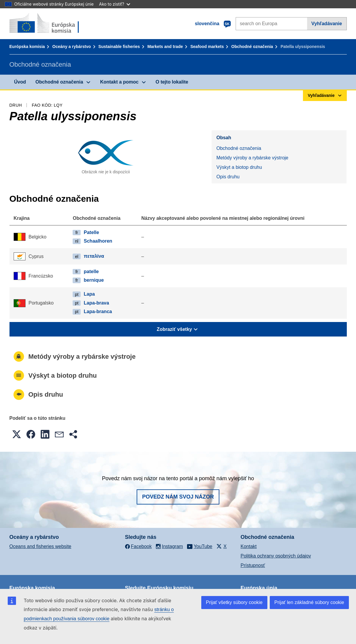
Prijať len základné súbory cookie (309, 602)
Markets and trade (165, 47)
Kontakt (249, 546)
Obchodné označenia (252, 47)
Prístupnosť (253, 565)
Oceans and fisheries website (40, 546)
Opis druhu (228, 177)
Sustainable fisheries (119, 47)
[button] (17, 434)
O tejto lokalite (172, 82)
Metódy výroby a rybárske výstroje (252, 158)
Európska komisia (27, 47)
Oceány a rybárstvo (72, 47)
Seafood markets (207, 47)
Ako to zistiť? (115, 4)
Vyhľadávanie (327, 24)
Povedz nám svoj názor (178, 497)
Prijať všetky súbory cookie (234, 602)
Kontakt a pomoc (119, 82)
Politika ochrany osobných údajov (276, 556)
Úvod (20, 82)
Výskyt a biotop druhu (239, 167)
